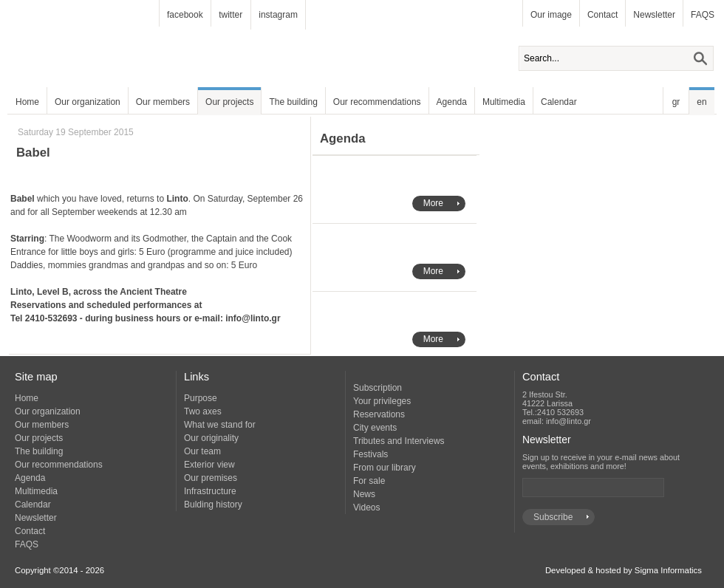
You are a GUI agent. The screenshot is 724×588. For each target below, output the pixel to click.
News (364, 494)
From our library (385, 468)
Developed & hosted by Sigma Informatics (624, 570)
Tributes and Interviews (399, 441)
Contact (602, 15)
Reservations (379, 414)
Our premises (211, 478)
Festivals (370, 454)
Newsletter (654, 15)
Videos (366, 507)
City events (375, 428)
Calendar (559, 102)
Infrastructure (210, 491)
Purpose (201, 398)
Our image (551, 15)
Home (27, 102)
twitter (230, 15)
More (433, 203)
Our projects (229, 102)
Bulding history (213, 505)
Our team (202, 451)
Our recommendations (377, 102)
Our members (163, 102)
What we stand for (220, 425)
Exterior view (209, 465)
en (701, 102)
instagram (278, 15)
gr (676, 102)
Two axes (203, 411)
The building (293, 102)
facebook (185, 15)
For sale (369, 481)
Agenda (452, 102)
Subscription (378, 388)
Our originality (211, 438)
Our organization (88, 102)
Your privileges (382, 401)
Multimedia (504, 102)
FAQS (703, 15)
